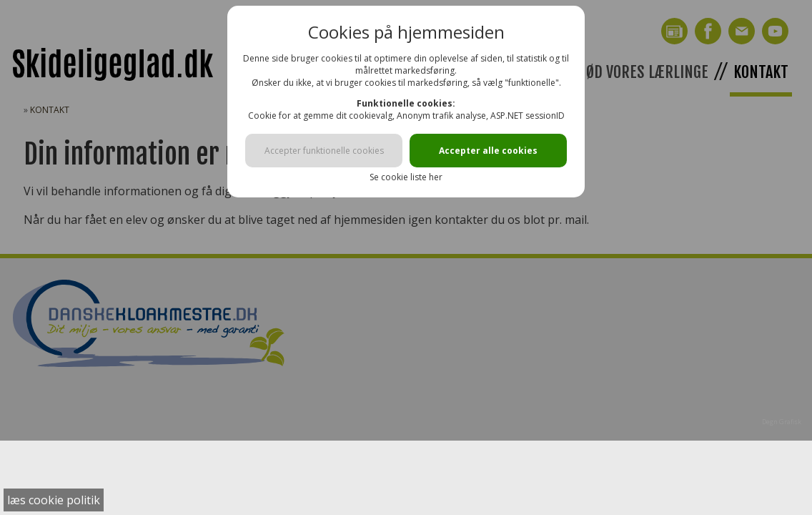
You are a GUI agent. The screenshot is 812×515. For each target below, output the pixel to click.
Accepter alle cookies (488, 151)
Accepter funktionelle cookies (324, 151)
